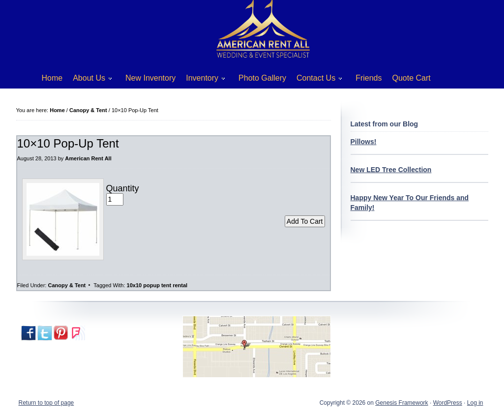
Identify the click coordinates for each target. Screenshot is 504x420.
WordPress (448, 403)
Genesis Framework (401, 403)
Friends (369, 78)
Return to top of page (46, 403)
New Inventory (150, 78)
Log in (475, 403)
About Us (89, 80)
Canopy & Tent (67, 285)
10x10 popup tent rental (157, 285)
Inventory (202, 80)
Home (52, 78)
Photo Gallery (262, 78)
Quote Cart (412, 78)
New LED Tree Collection (391, 170)
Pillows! (364, 142)
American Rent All (88, 158)
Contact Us (316, 80)
